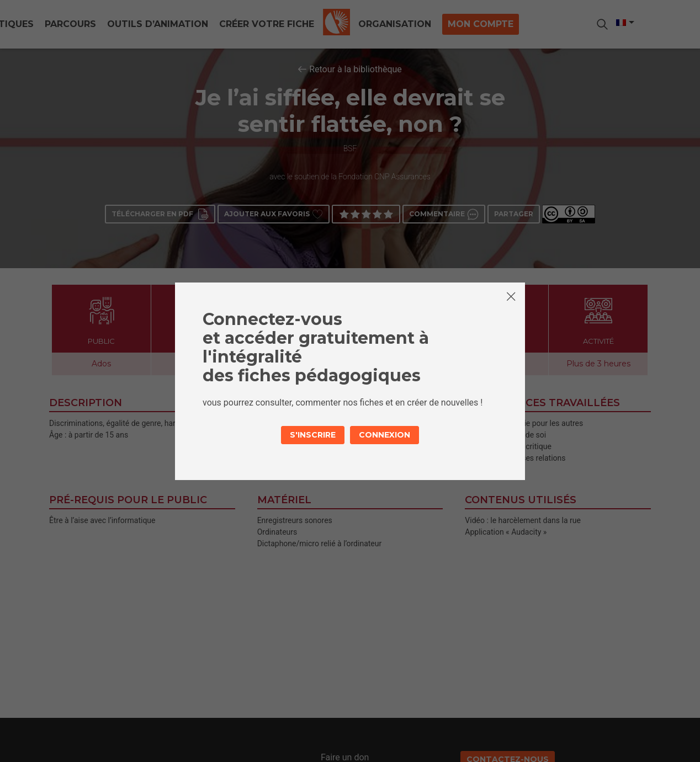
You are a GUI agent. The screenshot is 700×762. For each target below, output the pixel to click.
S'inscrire (313, 435)
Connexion (385, 435)
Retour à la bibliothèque (356, 69)
